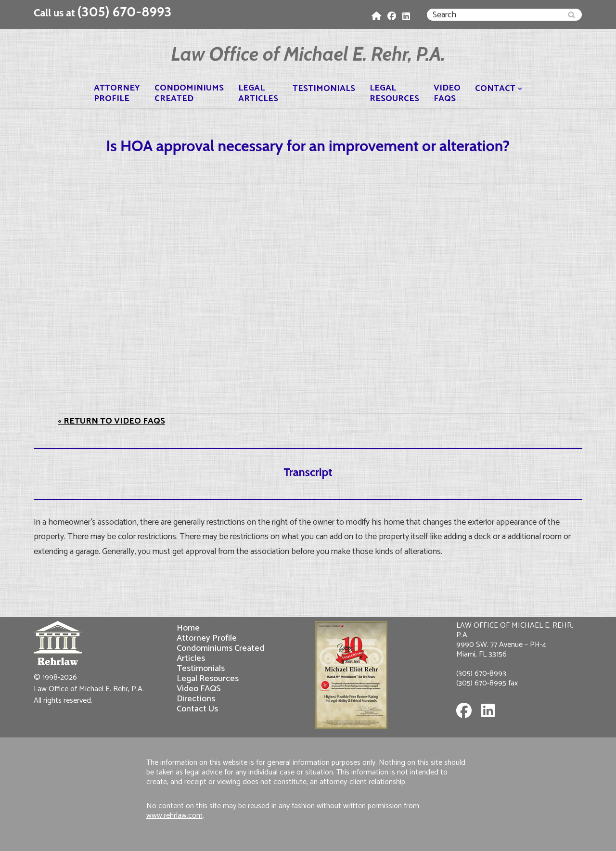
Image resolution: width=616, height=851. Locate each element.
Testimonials (324, 89)
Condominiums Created (220, 648)
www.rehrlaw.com (174, 816)
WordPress (121, 838)
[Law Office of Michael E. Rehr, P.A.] (308, 54)
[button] (520, 89)
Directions (196, 699)
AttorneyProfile (117, 93)
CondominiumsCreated (189, 93)
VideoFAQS (447, 93)
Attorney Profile (207, 638)
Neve (43, 838)
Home (188, 628)
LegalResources (394, 93)
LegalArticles (258, 93)
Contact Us (197, 709)
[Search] (494, 15)
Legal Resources (208, 678)
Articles (191, 658)
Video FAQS (199, 689)
